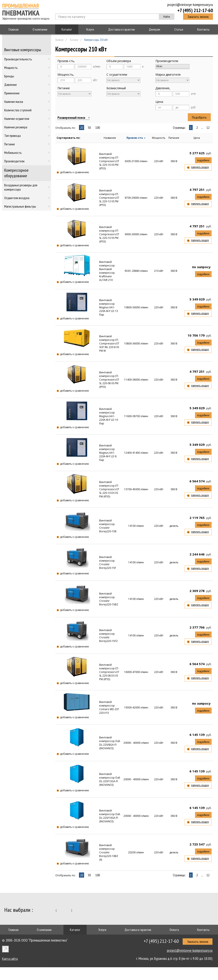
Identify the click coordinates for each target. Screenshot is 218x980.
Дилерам (154, 29)
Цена (197, 138)
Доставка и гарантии (121, 29)
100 (98, 127)
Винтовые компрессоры (23, 50)
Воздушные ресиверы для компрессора (21, 187)
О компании (40, 29)
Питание (174, 138)
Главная (14, 29)
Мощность (159, 138)
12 (208, 127)
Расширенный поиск (71, 118)
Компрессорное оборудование (16, 173)
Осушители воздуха (17, 198)
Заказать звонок (198, 17)
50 (89, 127)
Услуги (90, 29)
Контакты (203, 29)
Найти (167, 17)
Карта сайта (10, 959)
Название (110, 138)
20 (82, 127)
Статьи (179, 29)
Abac (172, 66)
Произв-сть (136, 138)
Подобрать (199, 117)
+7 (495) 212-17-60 (195, 10)
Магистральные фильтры (20, 206)
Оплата (174, 930)
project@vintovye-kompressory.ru (190, 5)
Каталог (67, 29)
